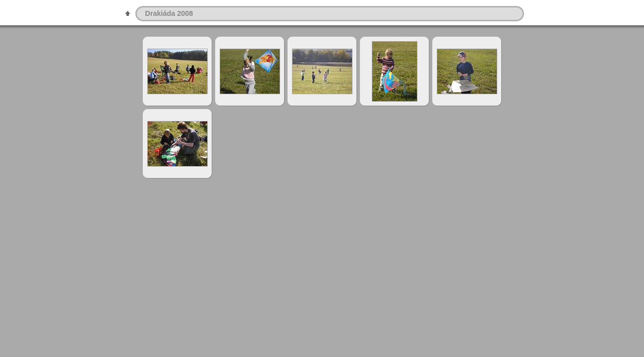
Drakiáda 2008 (169, 13)
